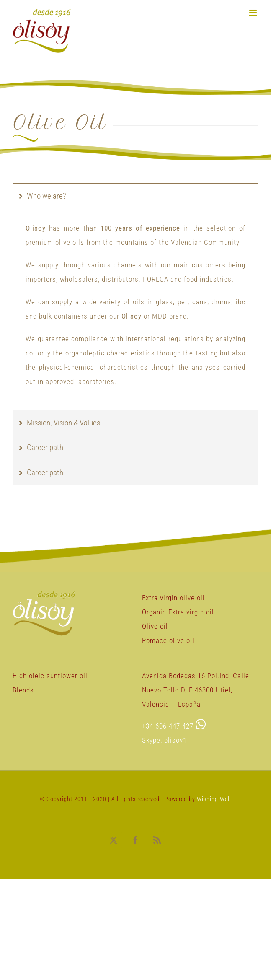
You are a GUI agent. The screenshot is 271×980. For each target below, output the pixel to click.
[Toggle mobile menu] (254, 13)
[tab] (135, 196)
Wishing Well (214, 799)
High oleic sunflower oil (50, 676)
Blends (23, 690)
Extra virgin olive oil (173, 598)
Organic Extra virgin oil (178, 612)
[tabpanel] (135, 309)
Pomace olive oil (168, 640)
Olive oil (155, 626)
